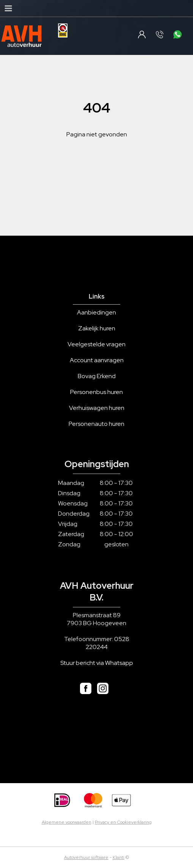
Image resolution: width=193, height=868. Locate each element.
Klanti (118, 857)
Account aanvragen (97, 360)
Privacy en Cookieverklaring (123, 822)
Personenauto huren (96, 424)
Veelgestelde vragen (96, 344)
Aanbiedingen (96, 312)
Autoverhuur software (86, 857)
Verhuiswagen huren (97, 408)
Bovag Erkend (97, 376)
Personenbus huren (96, 392)
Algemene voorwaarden (67, 822)
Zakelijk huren (97, 328)
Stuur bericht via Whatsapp (97, 663)
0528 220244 (107, 643)
